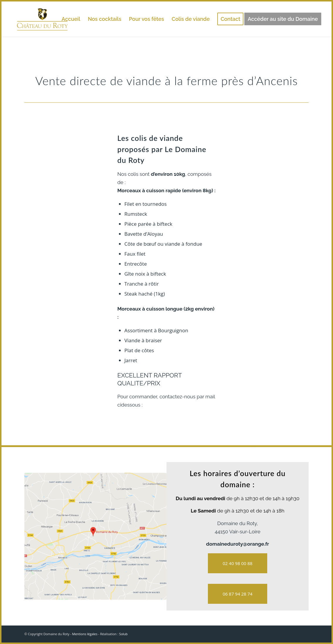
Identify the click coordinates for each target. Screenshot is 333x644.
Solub (123, 634)
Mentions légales (85, 634)
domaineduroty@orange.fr (238, 544)
